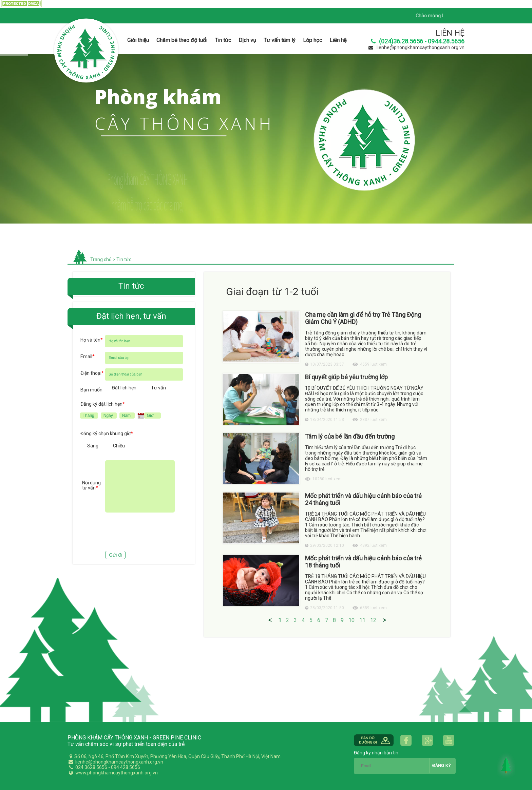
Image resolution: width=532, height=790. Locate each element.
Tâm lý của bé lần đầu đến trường (350, 436)
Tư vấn (158, 388)
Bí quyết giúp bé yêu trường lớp (346, 377)
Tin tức (223, 40)
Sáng (93, 446)
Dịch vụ (247, 40)
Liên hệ (338, 40)
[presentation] (132, 533)
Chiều (119, 446)
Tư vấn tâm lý (280, 40)
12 (373, 620)
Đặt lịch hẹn (124, 388)
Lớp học (312, 40)
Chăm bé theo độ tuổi (182, 40)
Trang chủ (101, 259)
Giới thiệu (138, 40)
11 (362, 620)
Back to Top (506, 765)
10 (351, 620)
